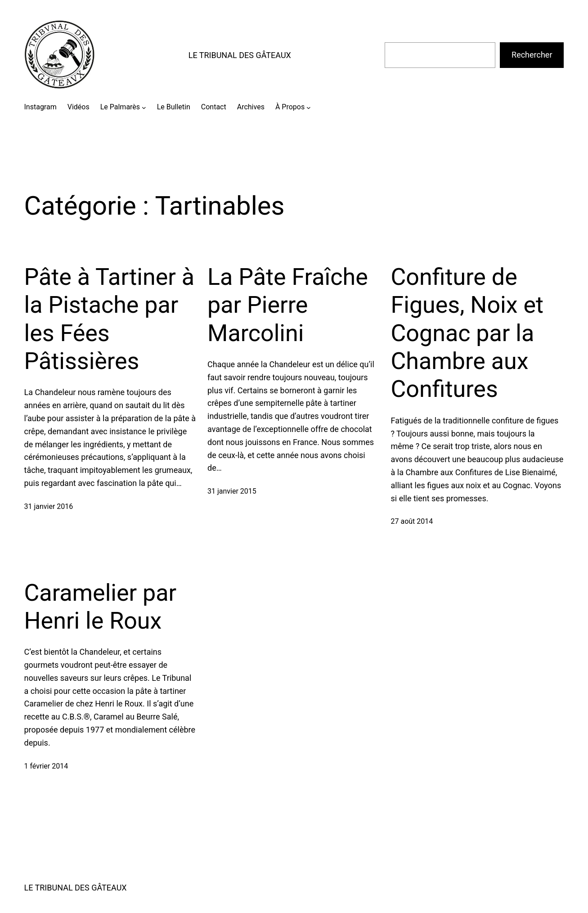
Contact (214, 107)
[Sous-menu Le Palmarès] (144, 107)
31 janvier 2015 (232, 491)
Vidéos (79, 107)
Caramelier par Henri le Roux (101, 607)
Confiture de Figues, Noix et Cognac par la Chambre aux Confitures (467, 333)
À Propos (290, 107)
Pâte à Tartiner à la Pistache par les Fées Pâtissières (110, 319)
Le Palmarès (120, 107)
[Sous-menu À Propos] (309, 107)
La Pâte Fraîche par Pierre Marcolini (288, 305)
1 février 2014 (46, 766)
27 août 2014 (412, 521)
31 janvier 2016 (49, 506)
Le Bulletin (174, 107)
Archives (251, 107)
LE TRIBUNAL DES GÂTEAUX (240, 55)
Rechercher (532, 55)
